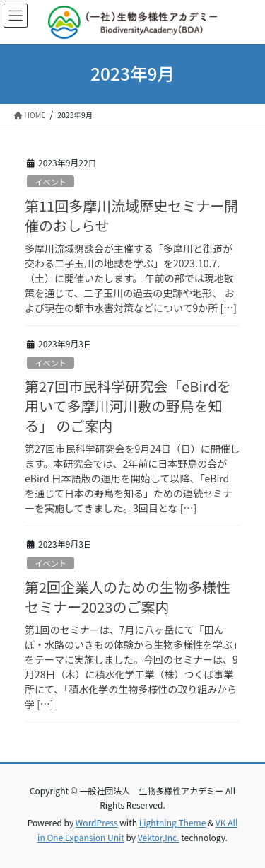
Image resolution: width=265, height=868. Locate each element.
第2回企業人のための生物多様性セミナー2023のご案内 (128, 597)
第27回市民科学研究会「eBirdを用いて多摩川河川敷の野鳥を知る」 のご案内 (128, 406)
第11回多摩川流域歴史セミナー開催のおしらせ (131, 215)
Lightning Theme (173, 822)
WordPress (97, 822)
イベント (51, 182)
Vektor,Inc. (159, 837)
